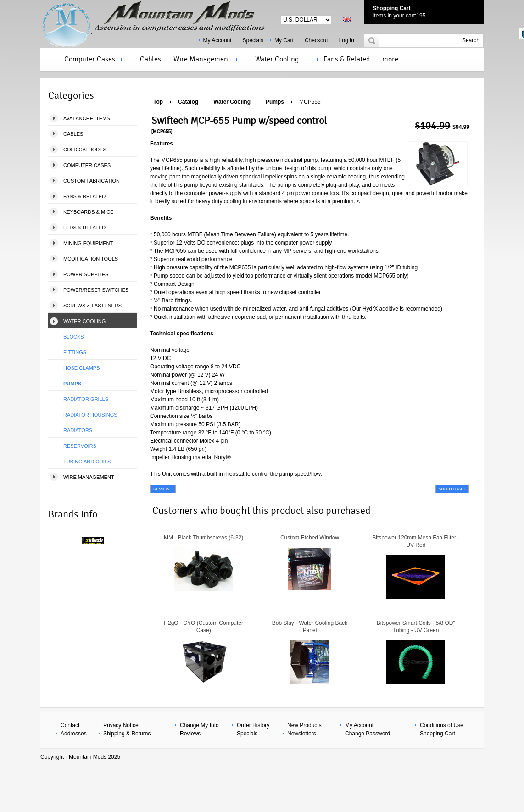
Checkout (316, 40)
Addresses (74, 734)
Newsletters (302, 734)
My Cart (284, 40)
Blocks (74, 337)
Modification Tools (91, 259)
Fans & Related (347, 59)
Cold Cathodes (85, 150)
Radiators (78, 430)
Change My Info (199, 725)
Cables (151, 59)
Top (158, 102)
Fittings (75, 352)
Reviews (190, 734)
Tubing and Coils (87, 462)
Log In (347, 40)
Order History (253, 725)
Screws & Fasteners (92, 306)
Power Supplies (86, 274)
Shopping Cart (392, 8)
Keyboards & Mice (88, 212)
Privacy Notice (121, 725)
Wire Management (202, 59)
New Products (304, 725)
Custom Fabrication (92, 181)
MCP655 (310, 102)
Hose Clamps (81, 368)
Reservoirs (80, 446)
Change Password (368, 734)
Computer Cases (90, 59)
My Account (217, 40)
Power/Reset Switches (96, 290)
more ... (394, 59)
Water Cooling (277, 59)
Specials (253, 40)
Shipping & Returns (127, 734)
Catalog (188, 102)
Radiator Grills (86, 399)
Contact (70, 725)
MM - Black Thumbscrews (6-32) (203, 538)
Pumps (72, 384)
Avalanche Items (87, 118)
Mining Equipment (88, 243)
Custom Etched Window (310, 538)
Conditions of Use (442, 725)
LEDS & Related (84, 228)
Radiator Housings (90, 415)
